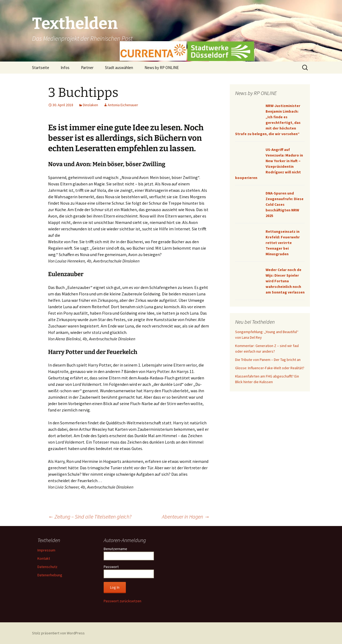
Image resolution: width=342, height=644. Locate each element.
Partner (87, 68)
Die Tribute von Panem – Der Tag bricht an (268, 360)
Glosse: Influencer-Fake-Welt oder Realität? (270, 368)
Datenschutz (47, 567)
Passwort (111, 567)
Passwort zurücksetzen (123, 601)
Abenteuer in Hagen (186, 517)
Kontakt (44, 558)
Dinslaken (90, 105)
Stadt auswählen (119, 68)
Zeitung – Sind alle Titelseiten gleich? (90, 517)
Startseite (41, 68)
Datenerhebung (50, 575)
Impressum (46, 550)
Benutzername (115, 549)
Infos (65, 68)
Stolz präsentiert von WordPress (58, 633)
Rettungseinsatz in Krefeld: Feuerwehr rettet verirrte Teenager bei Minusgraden (283, 243)
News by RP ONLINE (162, 68)
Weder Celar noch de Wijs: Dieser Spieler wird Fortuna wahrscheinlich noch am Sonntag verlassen (285, 281)
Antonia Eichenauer (123, 105)
